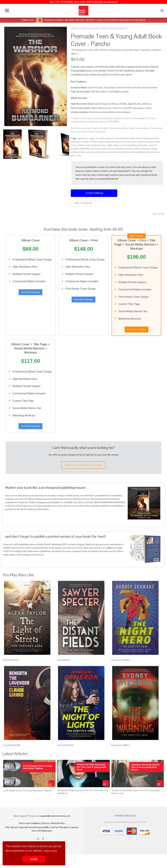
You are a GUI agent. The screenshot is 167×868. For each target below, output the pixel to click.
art (97, 138)
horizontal (125, 142)
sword (129, 149)
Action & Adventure (118, 28)
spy (98, 149)
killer (158, 142)
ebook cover (153, 152)
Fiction (74, 28)
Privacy (46, 837)
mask (87, 145)
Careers (74, 841)
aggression (83, 138)
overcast (123, 145)
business (75, 142)
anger (92, 138)
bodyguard (148, 138)
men (104, 145)
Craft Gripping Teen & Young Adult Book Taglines (27, 804)
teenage (146, 149)
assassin (110, 138)
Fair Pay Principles (60, 841)
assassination (122, 138)
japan (134, 142)
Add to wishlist (83, 203)
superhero (120, 149)
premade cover (103, 152)
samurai (153, 145)
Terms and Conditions (30, 837)
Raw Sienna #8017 (121, 759)
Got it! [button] (34, 859)
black (139, 138)
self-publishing (138, 152)
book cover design (121, 152)
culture (101, 142)
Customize (94, 193)
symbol (137, 149)
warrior (82, 152)
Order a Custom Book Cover (83, 479)
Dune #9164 (63, 674)
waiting (74, 152)
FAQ (7, 841)
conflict (93, 142)
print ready (76, 155)
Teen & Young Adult (90, 28)
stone (104, 149)
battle (132, 138)
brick (156, 138)
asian (102, 138)
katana (151, 142)
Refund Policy (58, 837)
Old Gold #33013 (65, 759)
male (73, 145)
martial (80, 145)
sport (93, 149)
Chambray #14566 (121, 674)
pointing (132, 145)
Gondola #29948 (12, 759)
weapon (90, 152)
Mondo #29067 (11, 674)
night (110, 145)
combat (85, 142)
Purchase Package (30, 298)
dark (108, 142)
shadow (75, 149)
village (154, 149)
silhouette (85, 149)
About (14, 841)
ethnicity (115, 142)
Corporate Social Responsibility (34, 841)
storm (111, 149)
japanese (142, 142)
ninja (115, 145)
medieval (96, 145)
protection (143, 145)
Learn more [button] (51, 851)
